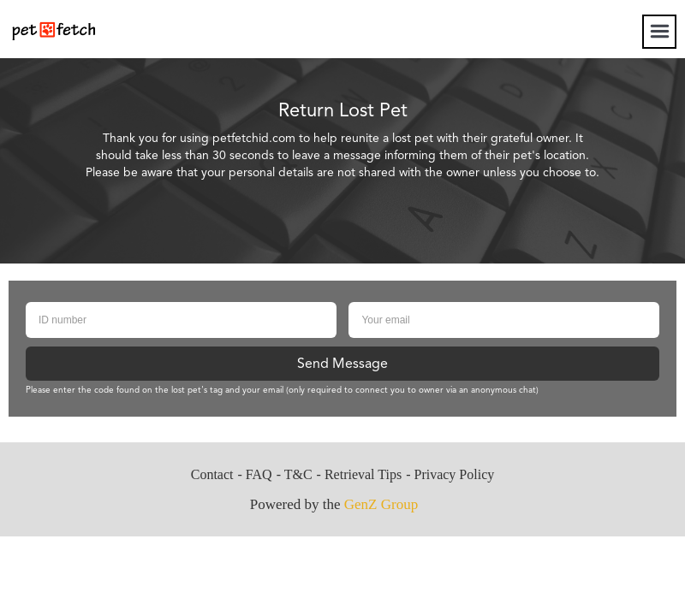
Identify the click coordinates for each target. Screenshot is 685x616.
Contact (212, 474)
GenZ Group (381, 504)
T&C (298, 474)
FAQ (259, 474)
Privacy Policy (454, 474)
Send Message (342, 364)
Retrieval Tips (363, 474)
